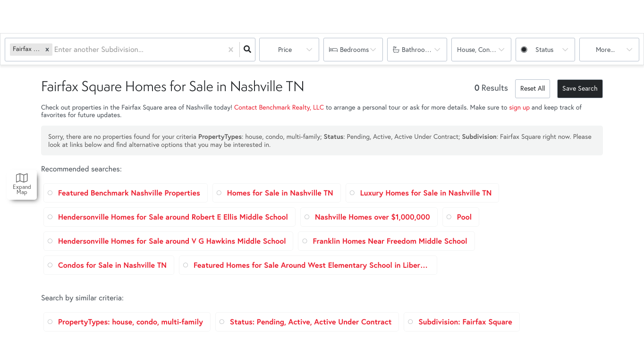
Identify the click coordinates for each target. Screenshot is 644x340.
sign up (519, 107)
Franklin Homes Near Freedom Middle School (390, 241)
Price (285, 50)
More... (605, 50)
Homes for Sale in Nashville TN (280, 193)
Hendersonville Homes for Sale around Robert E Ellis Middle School (173, 217)
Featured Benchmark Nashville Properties (129, 193)
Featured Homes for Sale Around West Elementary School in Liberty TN (312, 265)
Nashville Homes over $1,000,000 (373, 217)
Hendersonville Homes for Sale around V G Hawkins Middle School (172, 241)
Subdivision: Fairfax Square (465, 322)
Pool (464, 217)
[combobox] (55, 50)
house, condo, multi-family (484, 50)
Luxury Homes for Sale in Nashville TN (426, 193)
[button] (47, 49)
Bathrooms (417, 50)
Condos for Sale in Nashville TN (112, 265)
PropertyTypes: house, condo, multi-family (131, 322)
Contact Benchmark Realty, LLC (279, 107)
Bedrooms (354, 50)
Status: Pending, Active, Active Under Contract (311, 322)
